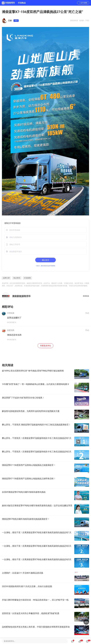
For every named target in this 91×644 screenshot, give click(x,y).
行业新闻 (27, 278)
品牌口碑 (6, 278)
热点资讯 (17, 278)
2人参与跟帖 (83, 3)
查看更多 (86, 296)
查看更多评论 (45, 346)
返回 (86, 622)
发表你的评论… (9, 641)
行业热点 (22, 3)
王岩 (10, 21)
